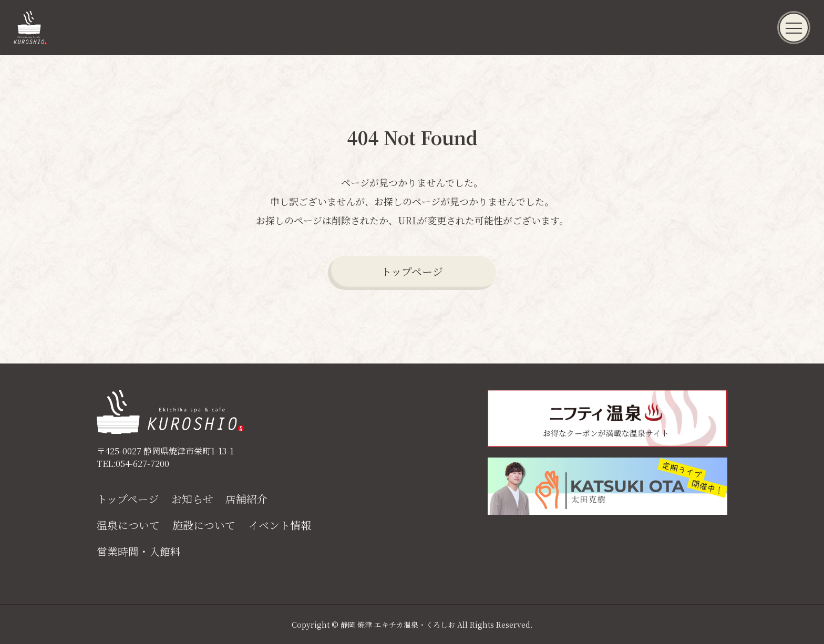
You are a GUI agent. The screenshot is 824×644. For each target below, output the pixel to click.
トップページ (412, 271)
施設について (204, 525)
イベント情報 (280, 525)
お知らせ (192, 499)
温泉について (128, 525)
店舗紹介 (246, 499)
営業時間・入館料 (139, 552)
